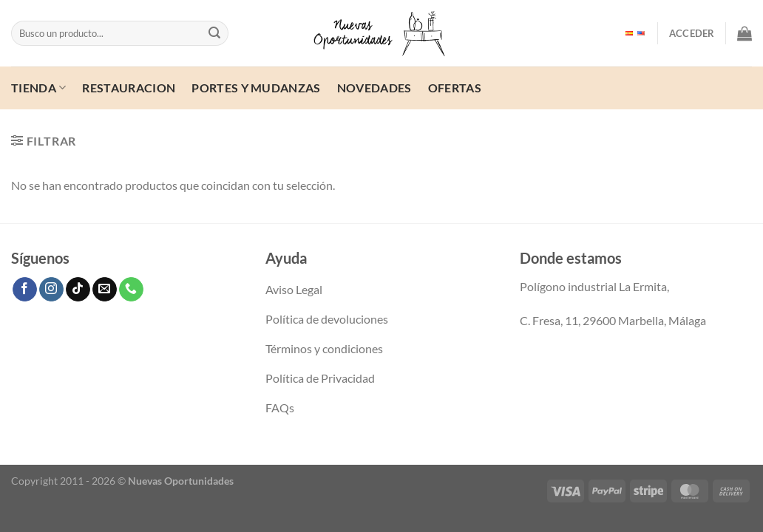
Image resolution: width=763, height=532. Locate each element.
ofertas (455, 88)
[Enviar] (215, 33)
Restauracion (129, 88)
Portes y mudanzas (256, 88)
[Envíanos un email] (105, 290)
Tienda (38, 88)
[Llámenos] (131, 290)
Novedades (374, 88)
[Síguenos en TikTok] (78, 290)
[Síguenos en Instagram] (51, 290)
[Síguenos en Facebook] (25, 290)
